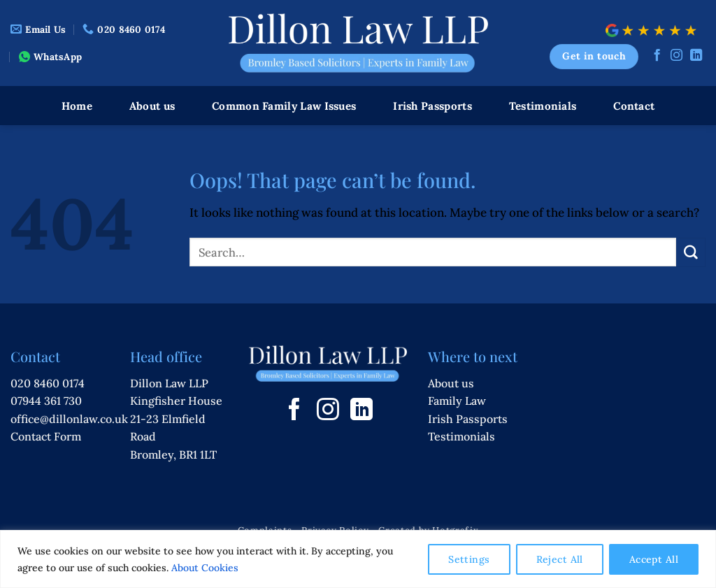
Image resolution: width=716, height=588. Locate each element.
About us (152, 106)
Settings (469, 559)
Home (77, 106)
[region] (358, 559)
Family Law (457, 401)
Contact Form (46, 436)
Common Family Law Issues (284, 106)
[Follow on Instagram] (676, 56)
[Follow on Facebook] (657, 56)
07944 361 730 (46, 401)
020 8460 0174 (48, 383)
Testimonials (543, 106)
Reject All (560, 559)
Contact (634, 106)
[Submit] (691, 252)
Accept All (654, 559)
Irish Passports (432, 106)
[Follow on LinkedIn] (696, 56)
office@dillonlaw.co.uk (69, 419)
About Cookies (205, 568)
